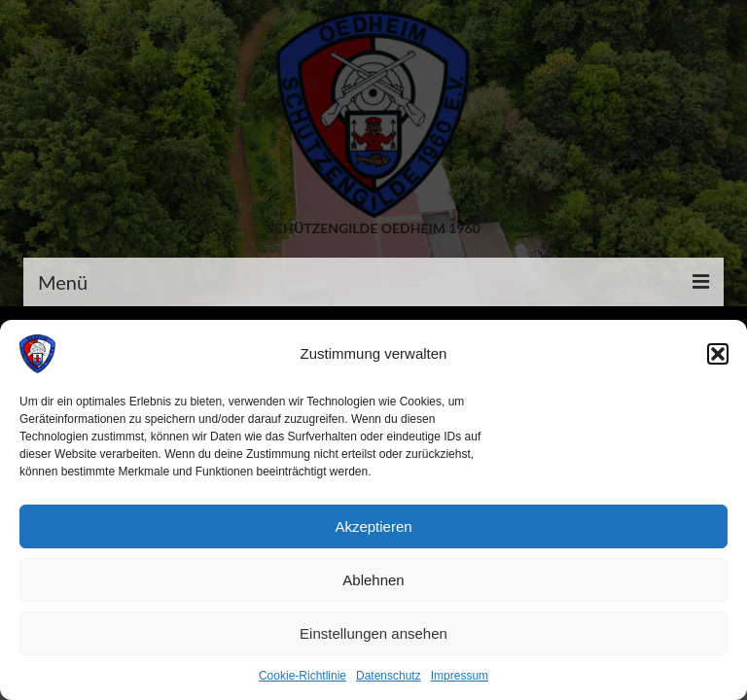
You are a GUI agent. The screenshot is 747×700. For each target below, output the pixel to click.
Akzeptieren (373, 526)
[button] (718, 354)
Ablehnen (373, 580)
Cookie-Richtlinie (302, 676)
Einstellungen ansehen (373, 633)
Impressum (460, 676)
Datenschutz (389, 676)
